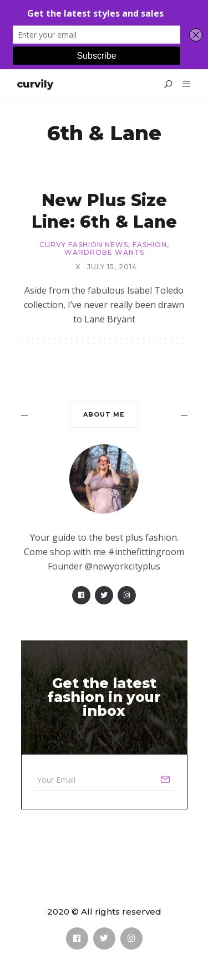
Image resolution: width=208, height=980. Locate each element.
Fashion (150, 245)
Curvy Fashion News (84, 245)
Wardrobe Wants (104, 253)
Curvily (35, 84)
